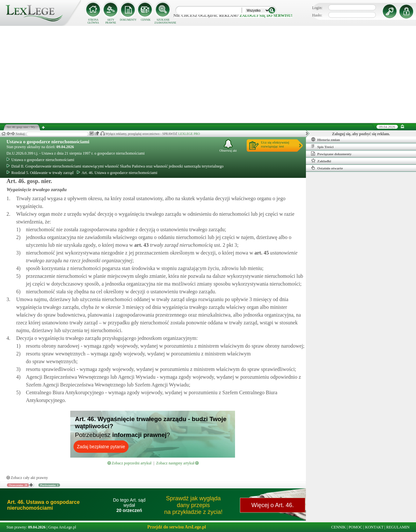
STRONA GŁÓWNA (93, 21)
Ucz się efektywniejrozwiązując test (275, 144)
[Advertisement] (208, 74)
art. (141, 245)
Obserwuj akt (228, 146)
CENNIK (146, 20)
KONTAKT (374, 527)
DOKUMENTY (128, 20)
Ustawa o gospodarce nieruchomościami (48, 142)
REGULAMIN (398, 527)
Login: (317, 8)
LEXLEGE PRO (189, 134)
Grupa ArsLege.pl (62, 527)
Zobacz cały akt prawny (27, 478)
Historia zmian (326, 139)
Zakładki (321, 161)
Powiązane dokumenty (331, 154)
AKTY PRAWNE (111, 21)
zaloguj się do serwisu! (266, 16)
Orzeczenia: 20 (18, 485)
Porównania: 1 (49, 485)
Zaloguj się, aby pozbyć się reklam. (361, 134)
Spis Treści (322, 147)
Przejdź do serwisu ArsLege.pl (177, 527)
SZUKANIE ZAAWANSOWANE (163, 21)
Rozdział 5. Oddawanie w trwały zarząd (40, 173)
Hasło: (317, 15)
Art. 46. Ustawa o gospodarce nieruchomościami (117, 173)
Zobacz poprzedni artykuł (129, 463)
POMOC (356, 527)
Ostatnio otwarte (327, 168)
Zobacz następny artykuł (177, 463)
